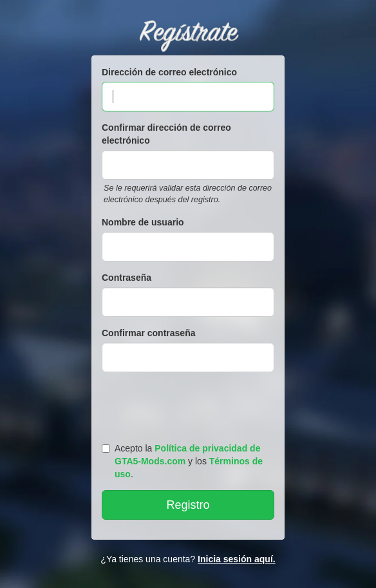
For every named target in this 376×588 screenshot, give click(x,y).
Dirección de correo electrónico (169, 72)
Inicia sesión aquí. (237, 559)
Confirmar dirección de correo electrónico (166, 134)
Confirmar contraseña (148, 333)
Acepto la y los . (182, 461)
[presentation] (190, 404)
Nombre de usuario (143, 222)
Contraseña (127, 278)
